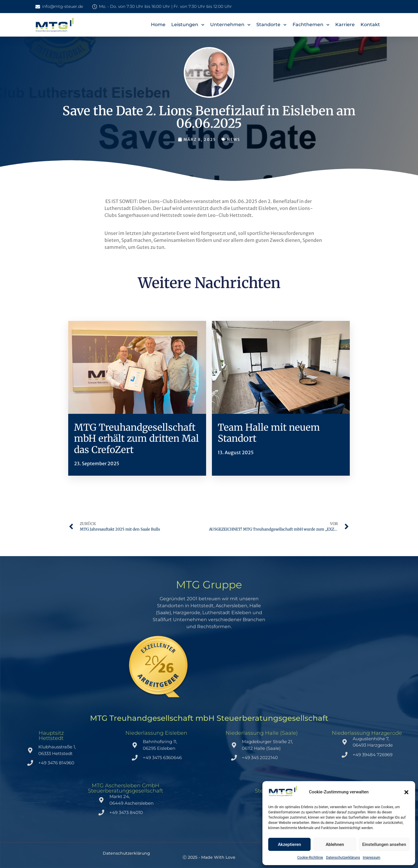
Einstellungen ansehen (384, 844)
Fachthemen (311, 25)
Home (158, 25)
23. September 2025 (97, 463)
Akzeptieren (289, 844)
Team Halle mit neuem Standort (269, 433)
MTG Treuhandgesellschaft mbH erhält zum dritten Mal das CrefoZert (136, 439)
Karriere (345, 25)
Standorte (271, 25)
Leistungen (188, 25)
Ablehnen (335, 844)
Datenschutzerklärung (343, 858)
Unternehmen (230, 25)
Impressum (372, 858)
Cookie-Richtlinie (310, 858)
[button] (406, 792)
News (234, 140)
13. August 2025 (236, 452)
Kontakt (370, 25)
